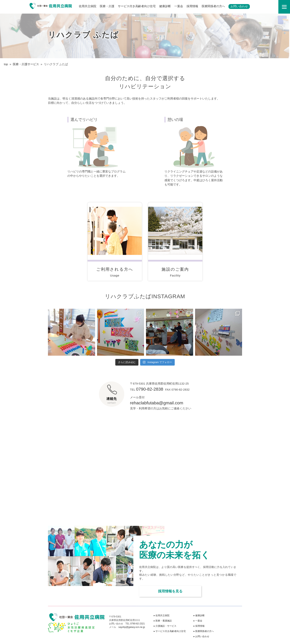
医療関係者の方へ (213, 6)
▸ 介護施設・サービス (165, 626)
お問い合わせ (239, 6)
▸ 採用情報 (199, 626)
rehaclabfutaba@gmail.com (157, 403)
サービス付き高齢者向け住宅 (137, 6)
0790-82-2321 (138, 624)
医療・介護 (107, 6)
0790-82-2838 (150, 389)
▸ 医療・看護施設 (163, 621)
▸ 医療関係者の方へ (204, 631)
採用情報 (192, 6)
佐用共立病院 (88, 6)
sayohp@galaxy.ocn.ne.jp (132, 627)
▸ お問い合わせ (201, 636)
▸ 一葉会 (198, 621)
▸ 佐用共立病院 (162, 615)
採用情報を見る (170, 591)
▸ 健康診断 (199, 615)
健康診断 (165, 6)
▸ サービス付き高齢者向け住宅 (170, 631)
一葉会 (179, 6)
